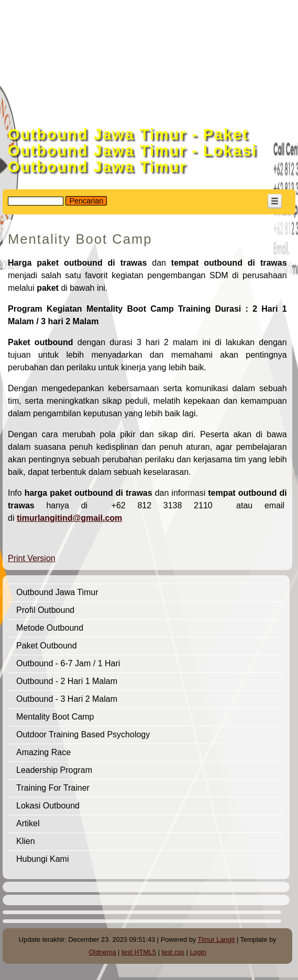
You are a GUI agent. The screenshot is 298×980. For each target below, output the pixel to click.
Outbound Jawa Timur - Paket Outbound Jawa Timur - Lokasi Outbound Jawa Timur (133, 151)
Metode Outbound (50, 628)
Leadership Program (54, 770)
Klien (26, 841)
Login (198, 952)
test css (173, 952)
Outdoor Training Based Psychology (83, 734)
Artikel (28, 823)
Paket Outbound (47, 646)
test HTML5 (139, 952)
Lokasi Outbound (48, 806)
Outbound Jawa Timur (57, 592)
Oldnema (103, 952)
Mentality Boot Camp (55, 717)
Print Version (32, 558)
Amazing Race (43, 752)
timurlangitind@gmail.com (69, 518)
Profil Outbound (45, 610)
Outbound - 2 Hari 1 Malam (67, 681)
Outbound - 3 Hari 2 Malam (67, 699)
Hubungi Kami (43, 859)
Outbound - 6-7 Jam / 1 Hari (68, 663)
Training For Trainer (53, 788)
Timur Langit (217, 939)
